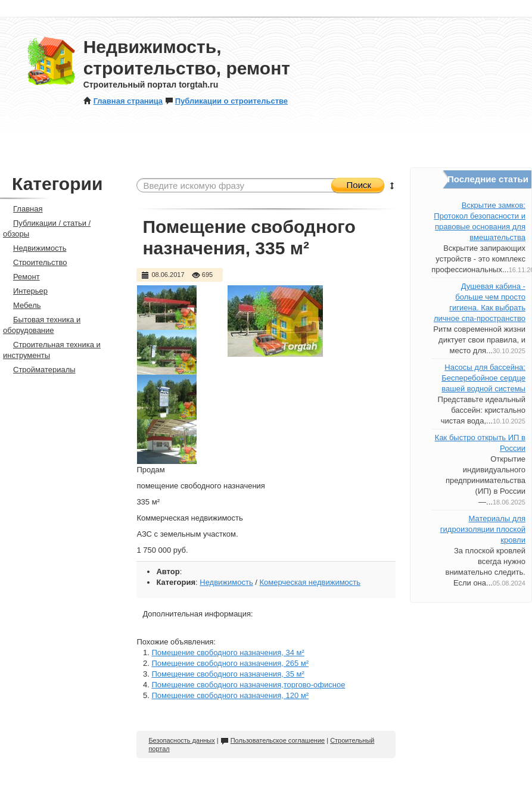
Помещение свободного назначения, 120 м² (230, 695)
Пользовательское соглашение (273, 740)
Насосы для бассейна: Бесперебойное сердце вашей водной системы (483, 378)
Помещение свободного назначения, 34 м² (228, 652)
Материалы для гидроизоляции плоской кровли (483, 529)
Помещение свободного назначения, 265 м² (230, 663)
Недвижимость (226, 582)
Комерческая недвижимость (310, 582)
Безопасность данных (181, 740)
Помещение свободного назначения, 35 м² (228, 674)
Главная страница (123, 101)
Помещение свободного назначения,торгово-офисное (248, 685)
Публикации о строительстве (226, 101)
